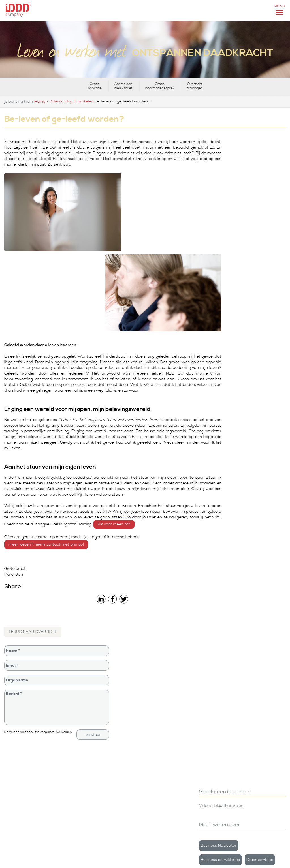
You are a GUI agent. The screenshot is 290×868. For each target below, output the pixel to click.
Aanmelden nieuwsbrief (123, 86)
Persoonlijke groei (241, 251)
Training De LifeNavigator (104, 713)
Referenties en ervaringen (176, 755)
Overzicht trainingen (195, 86)
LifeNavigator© (240, 237)
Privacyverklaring (168, 764)
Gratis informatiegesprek (160, 86)
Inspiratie (267, 223)
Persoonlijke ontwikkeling (174, 738)
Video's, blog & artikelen (71, 101)
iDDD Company (166, 721)
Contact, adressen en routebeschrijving (25, 716)
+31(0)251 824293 (35, 858)
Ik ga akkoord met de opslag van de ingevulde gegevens (251, 822)
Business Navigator (243, 194)
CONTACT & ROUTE (105, 858)
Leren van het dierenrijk (254, 330)
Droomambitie (239, 223)
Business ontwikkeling (245, 208)
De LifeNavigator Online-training (103, 747)
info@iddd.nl (16, 789)
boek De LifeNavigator (101, 736)
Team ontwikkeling (242, 265)
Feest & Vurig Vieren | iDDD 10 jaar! (262, 361)
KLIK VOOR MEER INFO (146, 433)
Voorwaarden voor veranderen (242, 282)
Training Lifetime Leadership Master (105, 724)
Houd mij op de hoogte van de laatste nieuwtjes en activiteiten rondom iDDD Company (251, 800)
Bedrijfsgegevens (167, 713)
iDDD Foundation (168, 730)
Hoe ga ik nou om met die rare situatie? (262, 397)
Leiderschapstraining (171, 747)
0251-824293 (18, 783)
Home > (41, 102)
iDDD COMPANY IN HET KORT (70, 858)
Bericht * (52, 616)
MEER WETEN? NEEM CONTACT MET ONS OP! (46, 453)
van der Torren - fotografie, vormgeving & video (27, 816)
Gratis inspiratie (95, 86)
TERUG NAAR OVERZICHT (33, 540)
